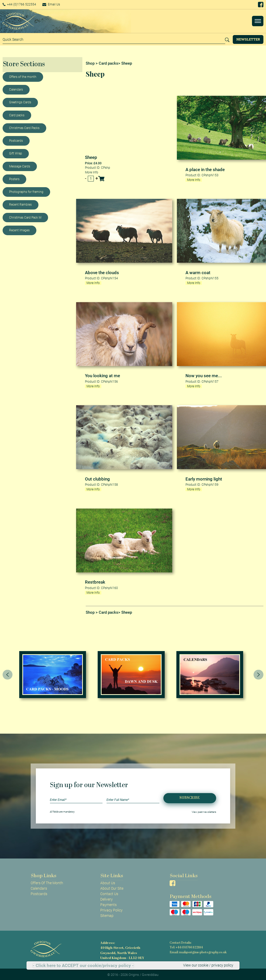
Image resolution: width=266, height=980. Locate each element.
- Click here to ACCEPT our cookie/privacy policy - (83, 966)
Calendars (16, 90)
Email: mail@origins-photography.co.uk (197, 951)
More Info (92, 172)
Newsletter (248, 39)
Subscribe (190, 797)
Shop (90, 63)
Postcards (16, 141)
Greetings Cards (20, 102)
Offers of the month (23, 77)
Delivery (107, 898)
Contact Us (109, 893)
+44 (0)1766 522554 (22, 4)
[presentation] (8, 673)
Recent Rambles (20, 205)
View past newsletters (204, 810)
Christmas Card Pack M (25, 218)
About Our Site (112, 887)
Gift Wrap (16, 153)
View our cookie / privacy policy (208, 965)
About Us (108, 882)
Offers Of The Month (47, 882)
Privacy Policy (111, 909)
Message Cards (20, 166)
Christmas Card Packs (24, 128)
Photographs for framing (26, 192)
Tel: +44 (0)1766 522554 (186, 946)
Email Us (58, 4)
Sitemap (107, 914)
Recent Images (19, 230)
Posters (14, 179)
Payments (108, 903)
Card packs (17, 115)
